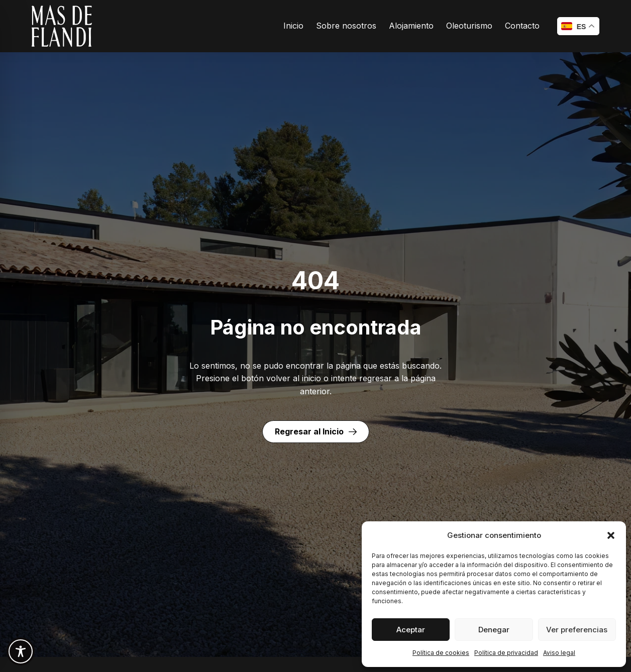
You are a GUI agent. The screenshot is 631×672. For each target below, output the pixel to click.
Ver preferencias (577, 630)
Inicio (293, 26)
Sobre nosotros (346, 26)
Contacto (522, 26)
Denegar (494, 630)
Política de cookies (441, 653)
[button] (611, 535)
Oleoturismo (469, 26)
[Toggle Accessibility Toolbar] (21, 651)
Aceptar (411, 630)
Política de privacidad (506, 653)
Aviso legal (559, 653)
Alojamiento (411, 26)
